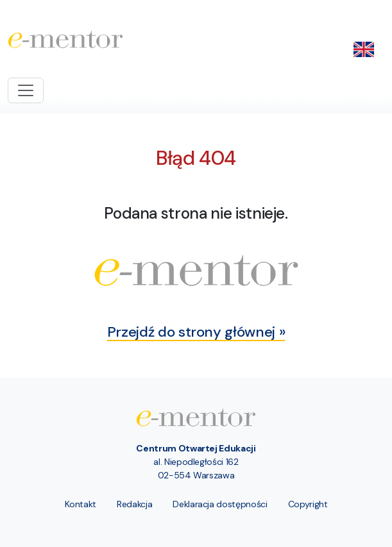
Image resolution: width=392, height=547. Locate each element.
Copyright (308, 504)
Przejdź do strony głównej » (196, 332)
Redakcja (134, 504)
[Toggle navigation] (26, 90)
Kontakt (81, 504)
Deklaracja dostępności (220, 504)
